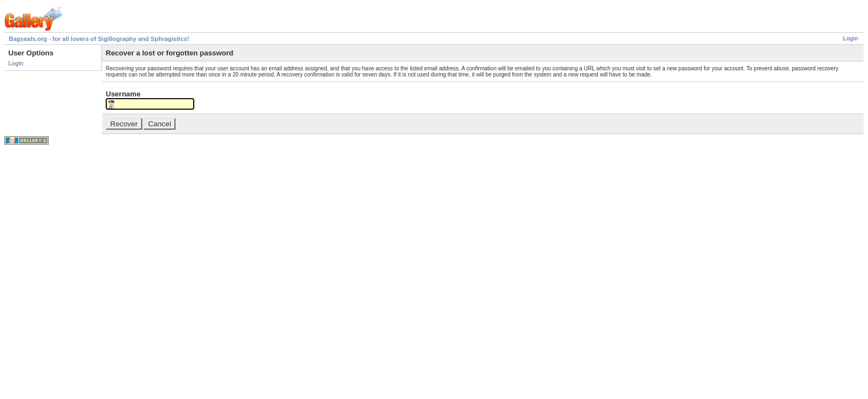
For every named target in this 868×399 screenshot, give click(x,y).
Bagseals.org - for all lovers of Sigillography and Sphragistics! (99, 39)
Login (851, 39)
